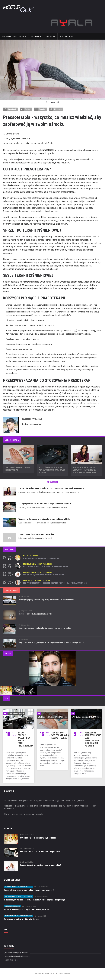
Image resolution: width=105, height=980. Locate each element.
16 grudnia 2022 (25, 611)
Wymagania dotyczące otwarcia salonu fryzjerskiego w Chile (44, 519)
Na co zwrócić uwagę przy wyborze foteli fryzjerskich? (25, 739)
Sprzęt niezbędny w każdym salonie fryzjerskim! (43, 575)
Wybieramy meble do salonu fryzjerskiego (41, 558)
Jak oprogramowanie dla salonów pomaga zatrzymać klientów (45, 504)
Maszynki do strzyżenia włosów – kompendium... (41, 851)
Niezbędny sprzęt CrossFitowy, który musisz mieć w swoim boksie (46, 600)
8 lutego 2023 (25, 625)
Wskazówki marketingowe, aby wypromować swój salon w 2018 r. (52, 470)
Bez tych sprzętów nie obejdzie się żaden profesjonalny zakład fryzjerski (55, 583)
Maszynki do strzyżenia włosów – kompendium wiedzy (46, 567)
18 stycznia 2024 (29, 906)
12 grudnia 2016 (27, 835)
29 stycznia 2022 (42, 897)
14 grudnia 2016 (41, 887)
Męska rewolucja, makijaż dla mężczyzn (36, 614)
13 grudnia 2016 (27, 848)
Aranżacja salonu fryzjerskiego (43, 36)
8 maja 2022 (24, 639)
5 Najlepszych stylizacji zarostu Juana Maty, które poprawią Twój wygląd (35, 900)
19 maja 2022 (25, 597)
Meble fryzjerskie (66, 36)
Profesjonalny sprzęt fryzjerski (14, 36)
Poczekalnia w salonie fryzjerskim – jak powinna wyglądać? (29, 890)
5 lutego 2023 (40, 916)
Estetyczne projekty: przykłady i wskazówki (37, 534)
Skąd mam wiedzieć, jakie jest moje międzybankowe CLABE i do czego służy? (51, 642)
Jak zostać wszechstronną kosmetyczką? (60, 735)
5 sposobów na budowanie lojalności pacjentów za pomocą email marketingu (85, 470)
